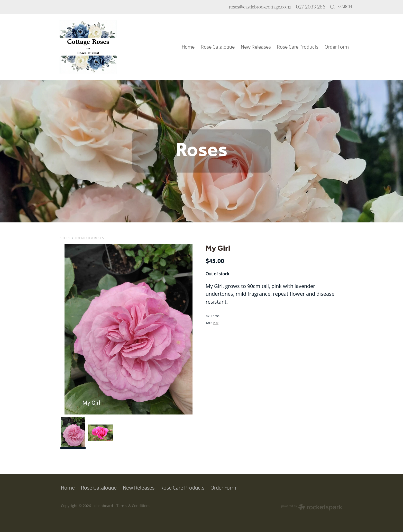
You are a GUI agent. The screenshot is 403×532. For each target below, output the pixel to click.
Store (65, 238)
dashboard (104, 506)
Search (341, 7)
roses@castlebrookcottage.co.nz (260, 7)
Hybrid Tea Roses (89, 238)
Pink (216, 323)
